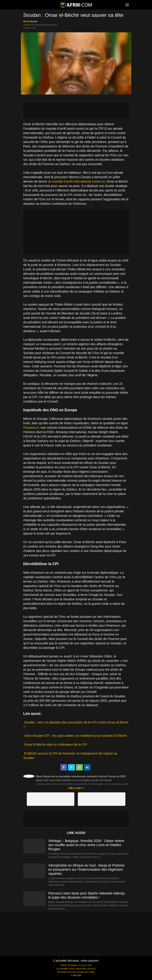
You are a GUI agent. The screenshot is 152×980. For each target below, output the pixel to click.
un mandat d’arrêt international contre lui (76, 181)
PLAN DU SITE (85, 965)
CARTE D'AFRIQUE (69, 965)
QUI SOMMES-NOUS (66, 969)
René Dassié (30, 21)
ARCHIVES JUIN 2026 (67, 972)
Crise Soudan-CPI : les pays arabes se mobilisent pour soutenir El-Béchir (76, 736)
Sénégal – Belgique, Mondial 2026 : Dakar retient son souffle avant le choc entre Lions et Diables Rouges (86, 845)
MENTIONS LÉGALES (86, 969)
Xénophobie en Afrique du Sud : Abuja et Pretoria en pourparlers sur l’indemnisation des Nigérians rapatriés (86, 869)
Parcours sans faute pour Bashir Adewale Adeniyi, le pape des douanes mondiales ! (87, 895)
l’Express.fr (31, 428)
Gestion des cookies (86, 972)
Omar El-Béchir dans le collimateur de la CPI (56, 745)
